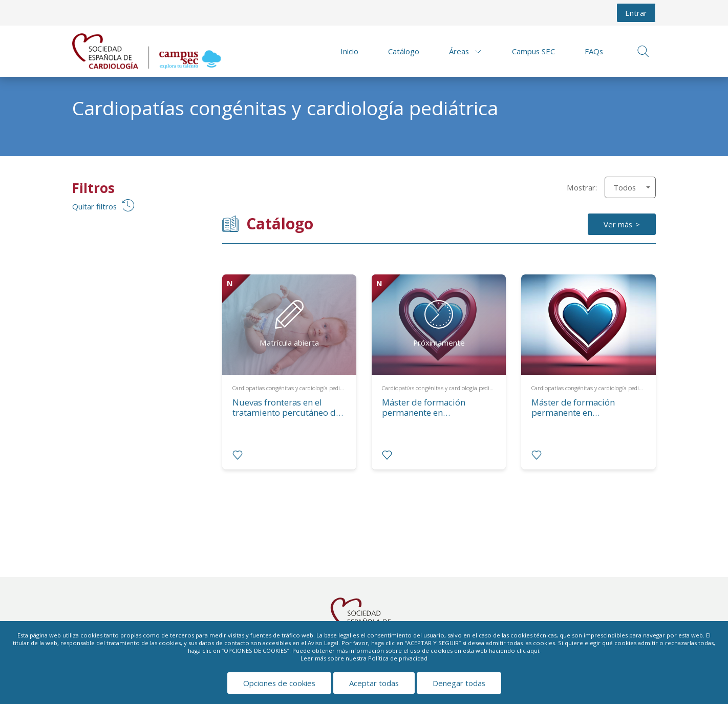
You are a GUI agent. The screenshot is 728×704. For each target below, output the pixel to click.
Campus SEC (533, 51)
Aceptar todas (374, 683)
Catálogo (404, 51)
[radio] (238, 455)
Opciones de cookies (279, 683)
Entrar (636, 13)
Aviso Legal (323, 643)
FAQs (594, 51)
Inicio (349, 51)
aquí (533, 650)
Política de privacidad (398, 658)
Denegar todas (459, 683)
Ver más (618, 224)
